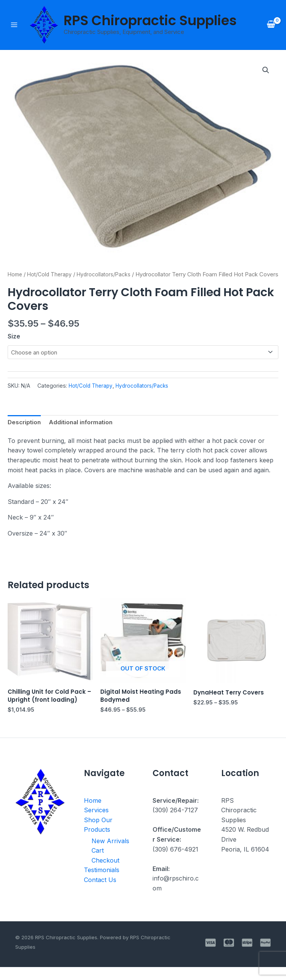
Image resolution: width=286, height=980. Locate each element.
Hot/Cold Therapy (52, 275)
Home (16, 275)
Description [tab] (25, 434)
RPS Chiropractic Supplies (151, 21)
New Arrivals (110, 855)
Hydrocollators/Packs (108, 275)
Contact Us (100, 894)
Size (14, 347)
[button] (265, 71)
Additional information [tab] (84, 434)
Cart (98, 865)
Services (96, 824)
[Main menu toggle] (14, 25)
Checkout (105, 874)
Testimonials (102, 884)
